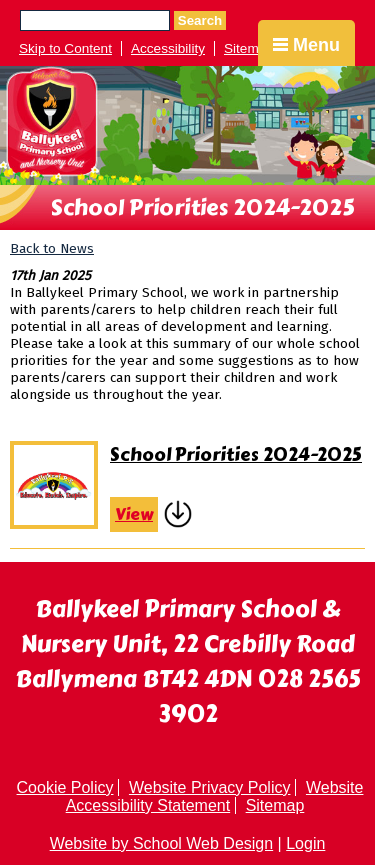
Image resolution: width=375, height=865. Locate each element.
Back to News (52, 248)
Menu (306, 45)
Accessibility (168, 48)
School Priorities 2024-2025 (236, 455)
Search (200, 20)
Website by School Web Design (162, 843)
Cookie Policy (65, 787)
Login (305, 843)
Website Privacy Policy (210, 787)
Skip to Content (65, 48)
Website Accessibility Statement (215, 796)
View (134, 514)
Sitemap (249, 48)
